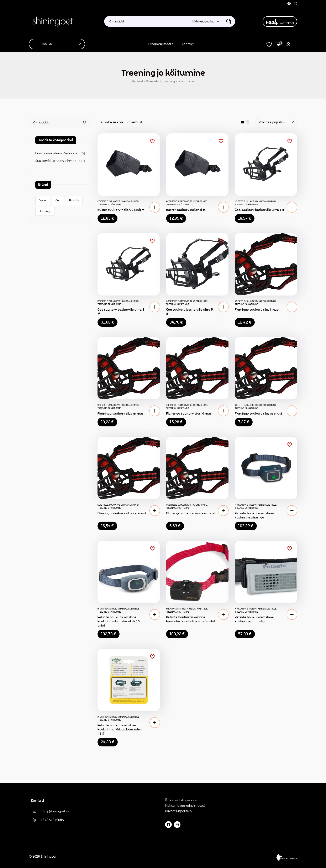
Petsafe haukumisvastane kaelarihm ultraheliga (254, 619)
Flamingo (45, 211)
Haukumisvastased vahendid (250, 505)
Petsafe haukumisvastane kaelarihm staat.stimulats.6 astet (191, 619)
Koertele (153, 81)
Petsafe (74, 200)
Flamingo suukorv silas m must (121, 413)
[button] (155, 207)
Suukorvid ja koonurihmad (124, 201)
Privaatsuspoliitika (179, 811)
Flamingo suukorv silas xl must (189, 413)
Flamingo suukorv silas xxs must (191, 513)
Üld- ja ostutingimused (182, 800)
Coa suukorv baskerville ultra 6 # (190, 312)
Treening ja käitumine (109, 204)
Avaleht (138, 81)
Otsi (82, 122)
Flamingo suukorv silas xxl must (122, 513)
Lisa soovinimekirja (152, 141)
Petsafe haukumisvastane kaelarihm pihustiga (254, 515)
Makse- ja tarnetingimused (185, 806)
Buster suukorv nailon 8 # (186, 210)
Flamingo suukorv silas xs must (258, 413)
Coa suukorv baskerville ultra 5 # (121, 312)
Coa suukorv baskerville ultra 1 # (260, 210)
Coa (58, 200)
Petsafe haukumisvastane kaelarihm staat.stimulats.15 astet (119, 621)
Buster (43, 200)
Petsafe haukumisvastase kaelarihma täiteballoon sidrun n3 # (120, 729)
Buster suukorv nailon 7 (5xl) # (121, 210)
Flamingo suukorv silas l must (257, 310)
